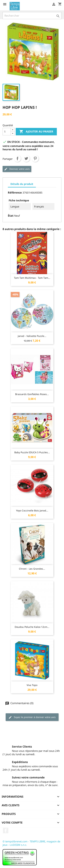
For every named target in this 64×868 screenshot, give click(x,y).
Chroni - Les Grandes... (32, 569)
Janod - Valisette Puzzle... (32, 336)
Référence (15, 193)
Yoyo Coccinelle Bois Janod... (32, 511)
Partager (17, 158)
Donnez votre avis (17, 169)
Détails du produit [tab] (22, 184)
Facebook (6, 831)
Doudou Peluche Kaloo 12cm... (32, 627)
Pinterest (35, 158)
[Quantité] (7, 132)
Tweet (26, 158)
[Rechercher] (32, 16)
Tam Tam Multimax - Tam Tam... (32, 278)
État (11, 216)
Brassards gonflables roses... (32, 394)
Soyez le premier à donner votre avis (32, 717)
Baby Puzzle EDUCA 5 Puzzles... (32, 452)
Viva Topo (32, 685)
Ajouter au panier (36, 132)
